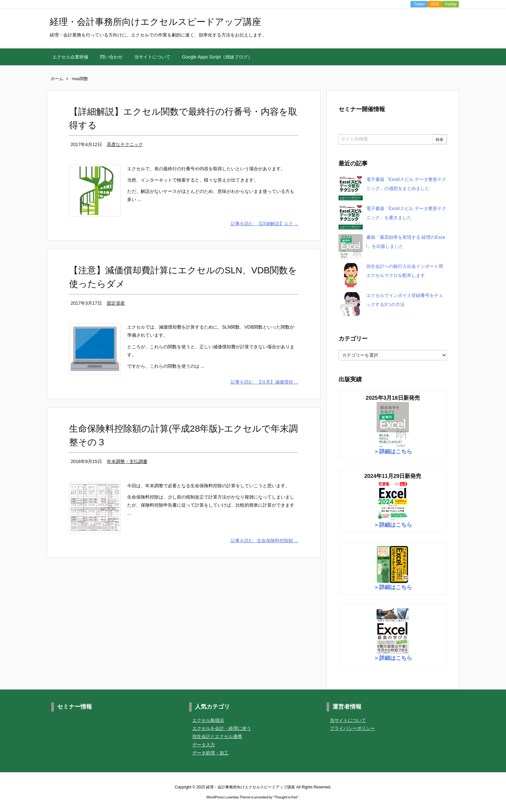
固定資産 (116, 303)
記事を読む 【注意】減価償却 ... (264, 382)
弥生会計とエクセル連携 (217, 737)
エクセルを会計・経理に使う (222, 728)
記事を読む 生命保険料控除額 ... (264, 541)
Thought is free (286, 797)
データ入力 (204, 745)
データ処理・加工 (210, 753)
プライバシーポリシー (352, 728)
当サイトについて (348, 720)
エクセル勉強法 (208, 720)
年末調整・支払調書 (127, 461)
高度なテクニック (125, 144)
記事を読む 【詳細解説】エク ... (264, 224)
